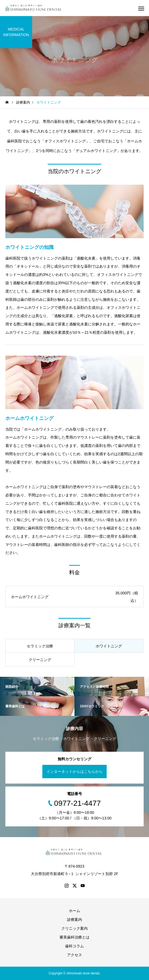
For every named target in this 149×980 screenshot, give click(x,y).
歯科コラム (74, 946)
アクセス (74, 955)
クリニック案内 (74, 928)
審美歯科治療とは (74, 937)
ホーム (74, 911)
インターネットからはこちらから (74, 772)
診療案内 (74, 920)
